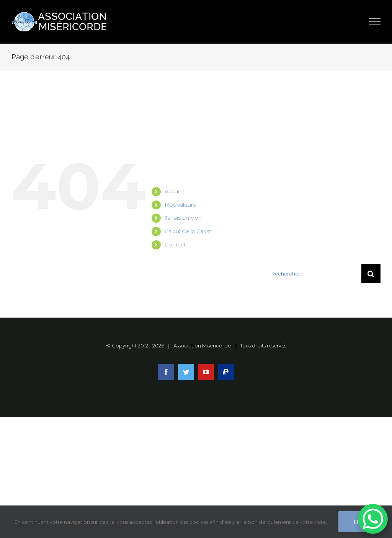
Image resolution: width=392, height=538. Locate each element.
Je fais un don (183, 218)
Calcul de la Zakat (188, 231)
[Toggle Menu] (375, 22)
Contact (175, 245)
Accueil (174, 191)
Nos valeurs (180, 205)
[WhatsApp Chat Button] (373, 519)
